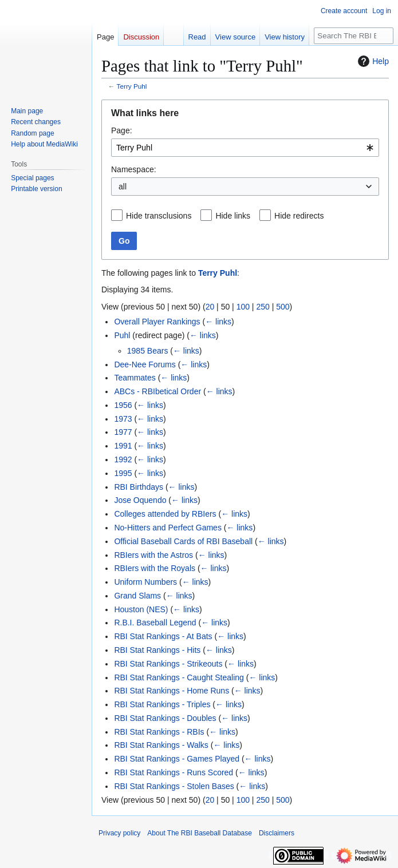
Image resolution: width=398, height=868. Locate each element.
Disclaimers (277, 833)
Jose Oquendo (140, 500)
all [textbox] (123, 187)
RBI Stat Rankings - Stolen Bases (174, 786)
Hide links (233, 216)
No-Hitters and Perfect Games (168, 528)
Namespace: (134, 169)
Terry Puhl (132, 86)
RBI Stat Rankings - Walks (161, 745)
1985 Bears (148, 351)
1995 (123, 473)
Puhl (122, 335)
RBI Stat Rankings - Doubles (165, 718)
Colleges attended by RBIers (165, 514)
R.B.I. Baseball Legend (155, 623)
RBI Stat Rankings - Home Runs (172, 691)
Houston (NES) (141, 609)
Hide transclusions (159, 216)
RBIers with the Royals (155, 568)
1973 (123, 419)
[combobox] (245, 148)
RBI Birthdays (139, 487)
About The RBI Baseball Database (200, 833)
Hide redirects (299, 216)
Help (372, 61)
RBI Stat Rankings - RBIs (159, 732)
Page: (122, 130)
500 (283, 307)
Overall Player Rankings (157, 322)
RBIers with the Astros (153, 555)
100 (243, 307)
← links (218, 322)
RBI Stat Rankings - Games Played (177, 759)
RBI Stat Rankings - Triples (162, 704)
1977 (123, 432)
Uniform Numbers (145, 582)
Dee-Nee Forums (145, 364)
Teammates (135, 378)
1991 (123, 446)
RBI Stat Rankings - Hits (157, 650)
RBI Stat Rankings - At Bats (163, 636)
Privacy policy (119, 833)
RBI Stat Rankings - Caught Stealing (179, 677)
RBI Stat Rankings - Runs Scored (174, 772)
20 (210, 307)
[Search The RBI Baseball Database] (354, 36)
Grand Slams (137, 596)
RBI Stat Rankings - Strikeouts (168, 664)
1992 (123, 459)
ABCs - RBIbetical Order (157, 391)
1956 (123, 405)
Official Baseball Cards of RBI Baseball (183, 541)
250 (263, 307)
